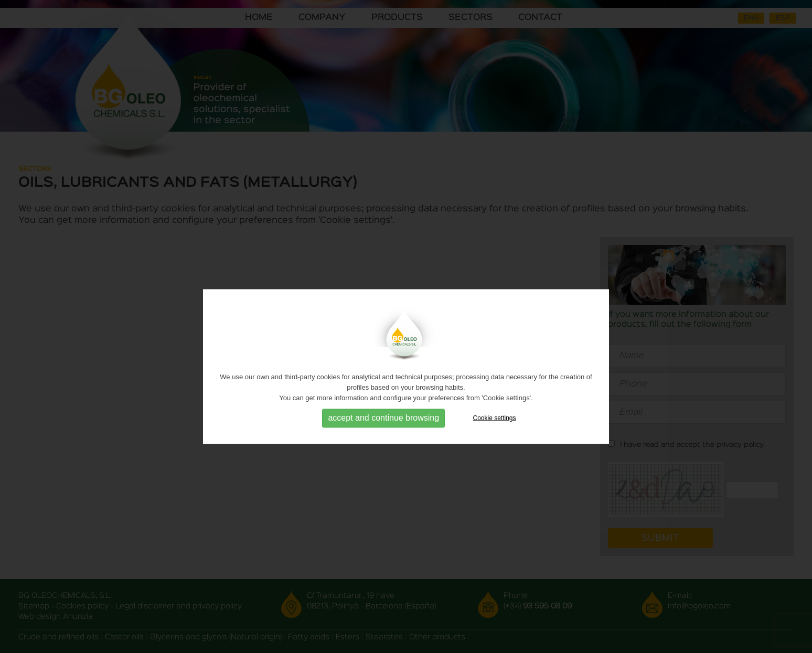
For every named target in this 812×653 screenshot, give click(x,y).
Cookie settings (495, 428)
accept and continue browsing (383, 428)
